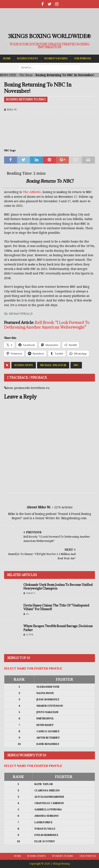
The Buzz (26, 75)
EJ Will (30, 635)
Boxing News (24, 365)
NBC (76, 365)
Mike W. (12, 109)
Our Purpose (83, 58)
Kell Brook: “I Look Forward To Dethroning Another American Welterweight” (47, 325)
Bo (28, 614)
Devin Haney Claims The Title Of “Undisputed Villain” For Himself (56, 607)
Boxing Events (27, 58)
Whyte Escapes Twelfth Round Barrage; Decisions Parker (58, 628)
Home (7, 58)
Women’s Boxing (56, 58)
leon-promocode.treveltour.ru (28, 388)
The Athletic (32, 192)
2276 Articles (63, 507)
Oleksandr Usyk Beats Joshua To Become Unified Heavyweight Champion (58, 587)
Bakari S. (31, 593)
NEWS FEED (8, 75)
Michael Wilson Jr (53, 365)
